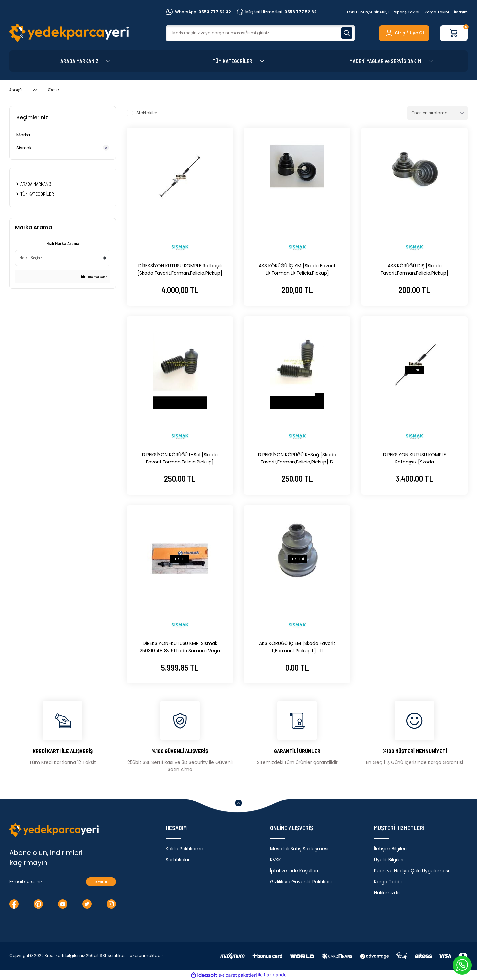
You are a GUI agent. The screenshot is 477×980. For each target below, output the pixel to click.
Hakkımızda (387, 893)
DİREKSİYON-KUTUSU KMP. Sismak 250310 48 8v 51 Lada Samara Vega (180, 647)
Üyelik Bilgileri (389, 860)
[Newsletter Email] (63, 882)
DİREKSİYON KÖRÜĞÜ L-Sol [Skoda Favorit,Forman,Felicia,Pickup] (180, 458)
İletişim (461, 12)
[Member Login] (395, 33)
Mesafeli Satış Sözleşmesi (299, 849)
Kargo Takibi (437, 12)
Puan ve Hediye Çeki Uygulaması (411, 871)
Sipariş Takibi (407, 12)
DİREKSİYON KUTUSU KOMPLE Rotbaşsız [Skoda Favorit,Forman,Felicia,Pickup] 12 (414, 458)
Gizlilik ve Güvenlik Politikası (301, 882)
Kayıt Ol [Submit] (101, 882)
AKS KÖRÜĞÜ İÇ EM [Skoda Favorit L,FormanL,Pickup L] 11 (297, 647)
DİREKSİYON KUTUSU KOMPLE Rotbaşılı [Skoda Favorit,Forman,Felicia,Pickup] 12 (180, 270)
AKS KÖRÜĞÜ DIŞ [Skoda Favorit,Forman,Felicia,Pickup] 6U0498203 (414, 270)
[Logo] (69, 33)
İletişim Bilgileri (390, 849)
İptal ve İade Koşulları (294, 871)
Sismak (54, 89)
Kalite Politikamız (185, 849)
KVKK (275, 860)
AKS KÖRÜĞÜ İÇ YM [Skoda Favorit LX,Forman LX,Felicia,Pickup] (297, 269)
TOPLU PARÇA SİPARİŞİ (368, 12)
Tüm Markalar (94, 277)
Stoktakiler (147, 113)
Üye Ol (417, 33)
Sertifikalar (178, 860)
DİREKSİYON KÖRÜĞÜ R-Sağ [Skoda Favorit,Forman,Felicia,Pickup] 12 (297, 458)
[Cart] (454, 33)
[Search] (260, 33)
